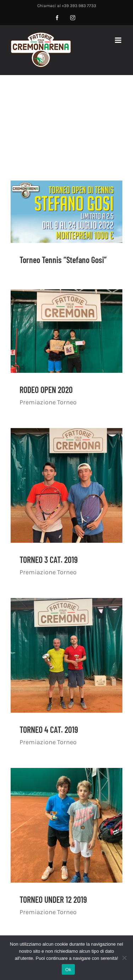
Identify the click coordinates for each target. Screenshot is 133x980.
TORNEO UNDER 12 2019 (53, 899)
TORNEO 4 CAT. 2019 (49, 730)
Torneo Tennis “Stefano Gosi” (63, 260)
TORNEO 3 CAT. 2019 (49, 560)
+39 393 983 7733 (79, 6)
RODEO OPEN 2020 (46, 390)
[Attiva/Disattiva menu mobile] (119, 40)
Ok (68, 970)
